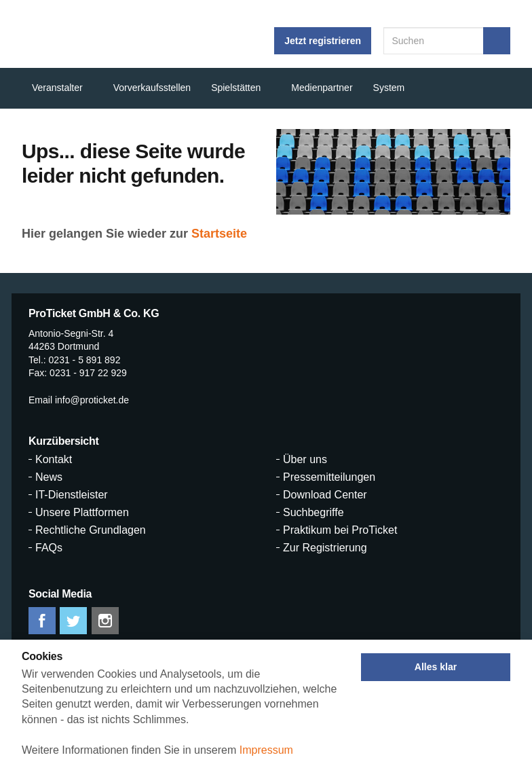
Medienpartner (322, 88)
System (389, 88)
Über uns (305, 460)
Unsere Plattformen (82, 513)
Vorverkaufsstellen (152, 88)
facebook (42, 621)
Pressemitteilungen (329, 477)
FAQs (49, 548)
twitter (73, 621)
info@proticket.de (92, 400)
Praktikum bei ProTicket (340, 530)
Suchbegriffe (313, 513)
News (49, 477)
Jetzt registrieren (323, 41)
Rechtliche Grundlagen (91, 530)
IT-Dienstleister (72, 495)
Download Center (325, 495)
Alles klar (436, 667)
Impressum (266, 750)
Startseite (219, 234)
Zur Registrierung (325, 548)
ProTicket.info (71, 34)
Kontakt (54, 460)
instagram (105, 621)
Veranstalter (57, 88)
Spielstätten (236, 88)
